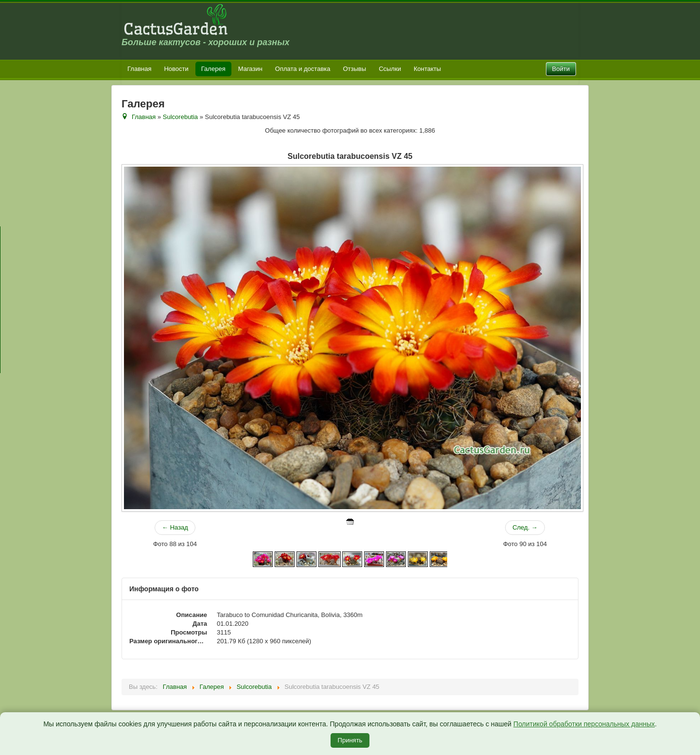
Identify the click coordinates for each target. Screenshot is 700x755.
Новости (176, 69)
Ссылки (390, 69)
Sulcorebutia (180, 117)
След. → (525, 527)
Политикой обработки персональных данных (584, 724)
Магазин (250, 69)
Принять (350, 740)
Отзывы (355, 69)
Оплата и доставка (303, 69)
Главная (139, 69)
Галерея (213, 69)
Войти (561, 69)
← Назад (175, 527)
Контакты (427, 69)
